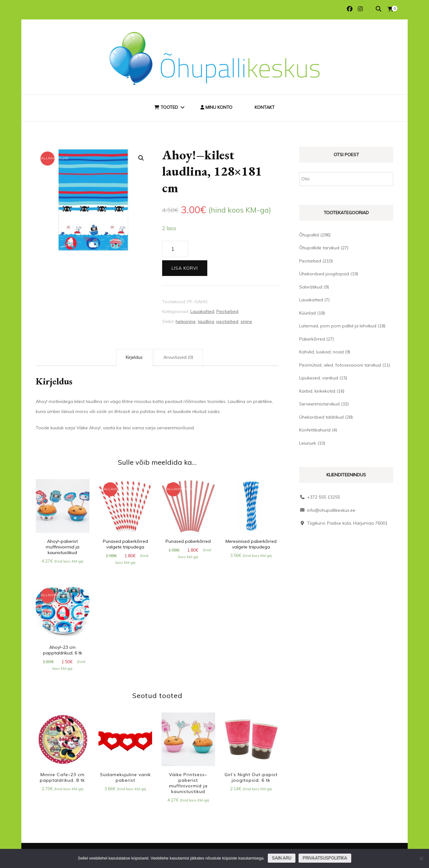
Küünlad (307, 313)
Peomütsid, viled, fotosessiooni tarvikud (340, 365)
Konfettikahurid (315, 430)
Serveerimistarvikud (319, 404)
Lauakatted (202, 311)
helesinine (186, 321)
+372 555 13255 (323, 497)
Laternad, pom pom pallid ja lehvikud (338, 326)
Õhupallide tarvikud (319, 248)
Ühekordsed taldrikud (321, 417)
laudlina (206, 321)
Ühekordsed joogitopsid (324, 274)
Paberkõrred (312, 339)
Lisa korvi (185, 268)
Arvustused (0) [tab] (178, 357)
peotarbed (227, 321)
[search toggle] (379, 9)
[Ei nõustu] (421, 858)
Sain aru (282, 858)
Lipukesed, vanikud (319, 378)
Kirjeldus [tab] (134, 357)
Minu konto (216, 107)
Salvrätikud (311, 287)
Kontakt (265, 107)
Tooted (166, 107)
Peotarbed (227, 311)
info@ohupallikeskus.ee (331, 510)
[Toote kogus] (175, 249)
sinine (246, 321)
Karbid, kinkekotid (317, 391)
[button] (141, 158)
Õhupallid (309, 235)
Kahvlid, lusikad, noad (321, 352)
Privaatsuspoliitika (325, 858)
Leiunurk (308, 443)
